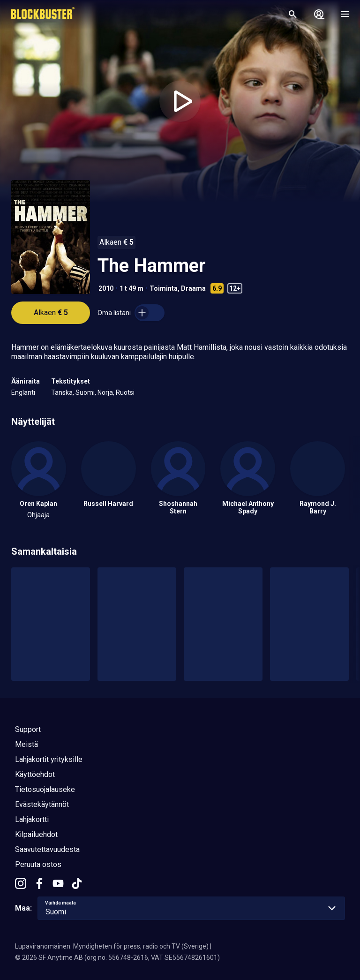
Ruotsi (125, 392)
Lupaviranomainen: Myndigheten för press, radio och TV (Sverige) (112, 946)
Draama (193, 288)
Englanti (23, 392)
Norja (105, 392)
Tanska (62, 392)
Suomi (85, 392)
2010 (106, 288)
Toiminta (164, 288)
